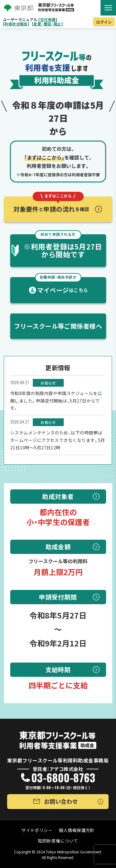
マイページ (62, 286)
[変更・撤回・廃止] (47, 24)
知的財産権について (58, 841)
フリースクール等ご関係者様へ (58, 326)
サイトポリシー (37, 830)
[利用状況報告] (16, 24)
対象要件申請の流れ (51, 205)
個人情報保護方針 (77, 830)
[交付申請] (48, 20)
